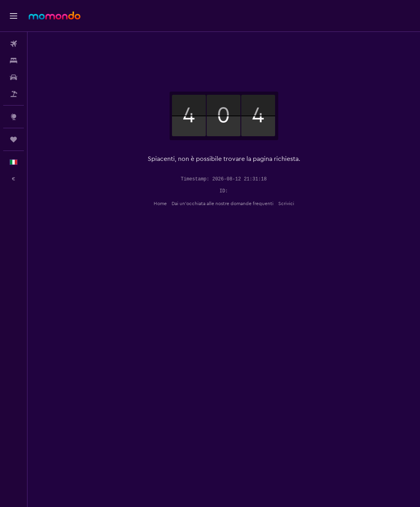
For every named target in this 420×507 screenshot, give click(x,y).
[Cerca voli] (14, 44)
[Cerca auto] (14, 77)
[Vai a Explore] (14, 117)
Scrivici (286, 204)
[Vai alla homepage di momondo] (55, 16)
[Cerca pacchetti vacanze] (14, 94)
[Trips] (14, 139)
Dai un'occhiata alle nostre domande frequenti (223, 204)
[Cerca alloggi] (14, 61)
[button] (14, 16)
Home (160, 204)
